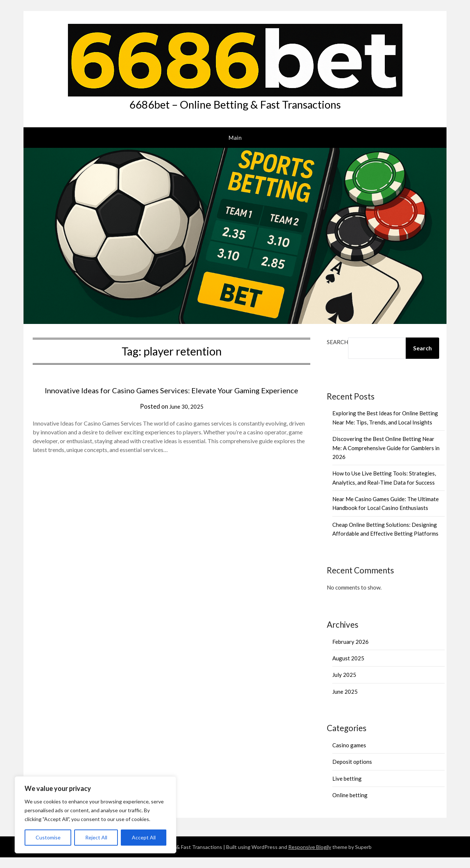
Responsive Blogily (310, 858)
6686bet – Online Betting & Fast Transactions (235, 110)
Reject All (96, 837)
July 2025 (344, 685)
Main (235, 148)
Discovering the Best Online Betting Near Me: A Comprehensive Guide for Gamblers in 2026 (386, 458)
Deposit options (352, 772)
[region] (95, 815)
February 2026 (350, 652)
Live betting (347, 789)
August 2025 (348, 669)
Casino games (349, 755)
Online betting (350, 805)
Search (337, 352)
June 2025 (345, 702)
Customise (48, 837)
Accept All (144, 837)
